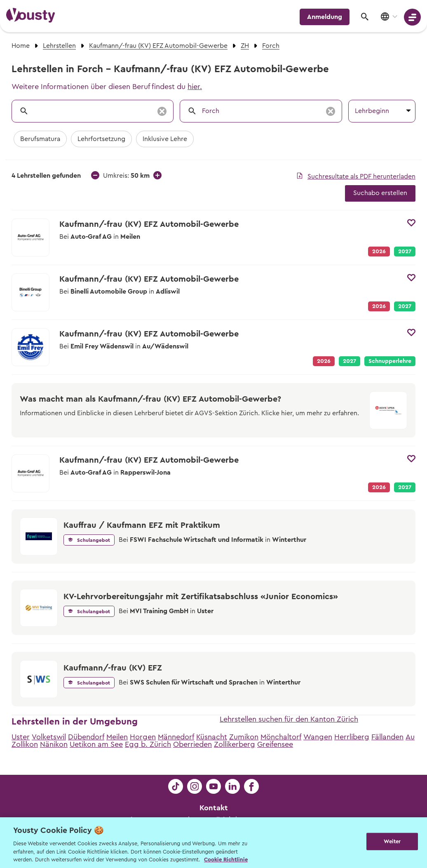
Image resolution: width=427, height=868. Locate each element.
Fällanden (387, 737)
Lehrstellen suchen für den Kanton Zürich (289, 719)
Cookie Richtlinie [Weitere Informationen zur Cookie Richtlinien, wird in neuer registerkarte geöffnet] (226, 860)
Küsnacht (212, 737)
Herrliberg (352, 737)
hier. (195, 87)
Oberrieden (192, 744)
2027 (405, 252)
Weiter (392, 842)
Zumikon (244, 737)
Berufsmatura (40, 139)
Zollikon (25, 744)
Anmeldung (325, 17)
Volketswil (49, 737)
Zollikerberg (235, 744)
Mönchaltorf (281, 737)
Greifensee (275, 744)
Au (410, 737)
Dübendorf (86, 737)
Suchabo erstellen (380, 193)
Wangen (318, 737)
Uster (21, 737)
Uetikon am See (96, 744)
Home (21, 46)
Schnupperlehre (390, 361)
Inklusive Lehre (165, 139)
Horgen (143, 737)
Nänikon (54, 744)
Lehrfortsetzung (101, 139)
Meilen (117, 737)
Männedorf (176, 737)
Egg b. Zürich (148, 744)
